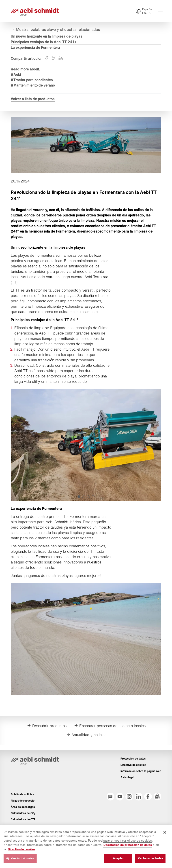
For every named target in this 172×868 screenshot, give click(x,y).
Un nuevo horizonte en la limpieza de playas (47, 36)
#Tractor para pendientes (32, 80)
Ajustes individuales (20, 858)
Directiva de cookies (22, 849)
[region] (86, 847)
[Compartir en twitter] (54, 58)
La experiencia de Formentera (35, 47)
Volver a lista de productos (33, 99)
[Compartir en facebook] (46, 58)
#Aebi (16, 74)
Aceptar (118, 858)
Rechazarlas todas (150, 858)
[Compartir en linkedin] (61, 58)
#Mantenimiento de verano (33, 85)
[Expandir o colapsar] (55, 30)
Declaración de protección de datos (128, 845)
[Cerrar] (165, 832)
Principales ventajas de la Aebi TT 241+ (44, 42)
